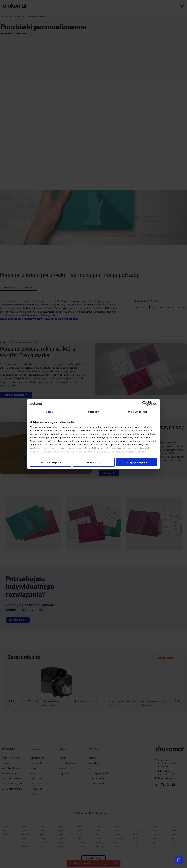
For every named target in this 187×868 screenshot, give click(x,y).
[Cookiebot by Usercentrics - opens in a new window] (145, 403)
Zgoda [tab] (49, 412)
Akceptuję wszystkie (137, 462)
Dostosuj (94, 462)
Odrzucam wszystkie (51, 462)
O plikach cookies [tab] (138, 412)
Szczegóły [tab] (93, 412)
